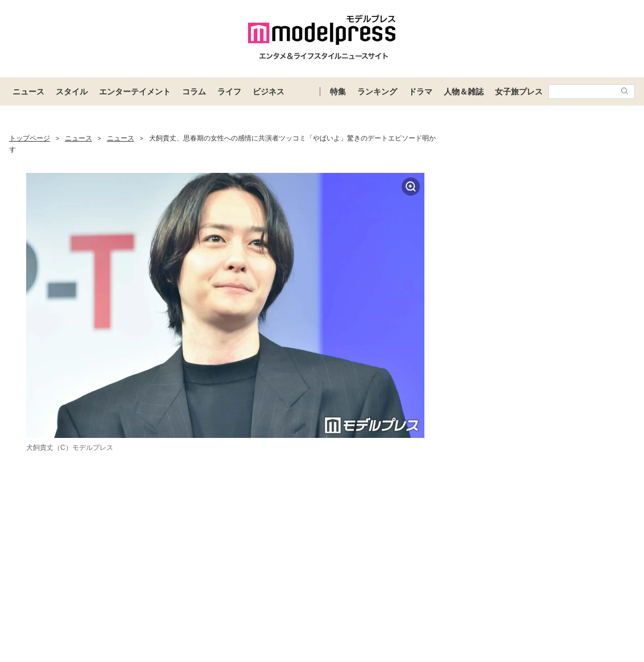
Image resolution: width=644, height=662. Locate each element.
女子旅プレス (519, 92)
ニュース (28, 92)
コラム (194, 92)
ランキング (377, 92)
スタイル (72, 92)
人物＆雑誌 (464, 92)
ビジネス (269, 92)
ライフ (229, 92)
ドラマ (420, 92)
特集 (338, 92)
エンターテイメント (135, 92)
